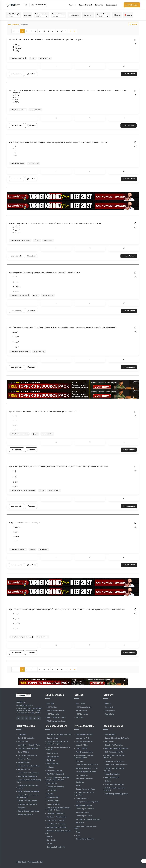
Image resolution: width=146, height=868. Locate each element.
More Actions (129, 74)
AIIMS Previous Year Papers (57, 721)
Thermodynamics (53, 757)
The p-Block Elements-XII (56, 813)
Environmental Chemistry (56, 787)
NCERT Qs (28, 15)
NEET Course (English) (84, 707)
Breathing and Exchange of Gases (117, 749)
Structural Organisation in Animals (117, 738)
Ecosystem (22, 808)
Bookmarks (74, 15)
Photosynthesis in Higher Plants (29, 766)
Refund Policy (110, 714)
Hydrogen (50, 767)
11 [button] (66, 31)
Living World (22, 735)
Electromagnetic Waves (84, 816)
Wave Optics (80, 823)
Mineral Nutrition (24, 762)
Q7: (11, 327)
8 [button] (53, 31)
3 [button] (31, 31)
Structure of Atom (53, 738)
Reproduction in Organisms (27, 776)
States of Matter (53, 753)
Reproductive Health (112, 777)
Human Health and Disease (114, 784)
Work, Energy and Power (84, 752)
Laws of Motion (81, 749)
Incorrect (88, 15)
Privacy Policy (110, 711)
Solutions (50, 794)
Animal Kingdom (111, 735)
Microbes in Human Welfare (28, 801)
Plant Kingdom (23, 742)
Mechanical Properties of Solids (87, 765)
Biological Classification (26, 738)
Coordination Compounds (56, 820)
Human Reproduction (112, 774)
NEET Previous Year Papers (56, 718)
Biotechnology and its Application (117, 794)
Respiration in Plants (25, 769)
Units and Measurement (84, 735)
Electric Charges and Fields (85, 789)
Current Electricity (82, 798)
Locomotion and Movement (114, 761)
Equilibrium (51, 760)
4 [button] (35, 31)
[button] (70, 31)
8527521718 (21, 702)
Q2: (11, 39)
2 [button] (27, 31)
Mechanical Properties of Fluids (87, 768)
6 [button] (44, 31)
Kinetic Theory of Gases (84, 779)
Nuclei (78, 835)
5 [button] (40, 31)
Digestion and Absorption (114, 745)
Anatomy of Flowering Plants (28, 749)
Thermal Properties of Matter (86, 772)
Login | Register (132, 5)
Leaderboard (112, 5)
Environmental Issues (25, 815)
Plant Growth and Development (29, 773)
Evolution (108, 781)
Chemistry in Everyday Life (56, 847)
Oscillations (80, 782)
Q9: (11, 466)
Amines (50, 837)
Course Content (85, 5)
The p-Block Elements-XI (55, 774)
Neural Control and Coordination (116, 765)
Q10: (11, 523)
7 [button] (48, 31)
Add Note (31, 74)
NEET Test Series (82, 714)
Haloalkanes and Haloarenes (57, 824)
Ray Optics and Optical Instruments (88, 819)
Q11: (11, 609)
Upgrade (133, 24)
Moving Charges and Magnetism (87, 802)
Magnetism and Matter (84, 805)
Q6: (11, 273)
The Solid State (52, 790)
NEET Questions (14, 24)
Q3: (11, 91)
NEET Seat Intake (53, 714)
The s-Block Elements (54, 771)
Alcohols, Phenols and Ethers (57, 827)
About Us (108, 704)
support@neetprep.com (25, 705)
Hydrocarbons (52, 783)
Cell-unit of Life (23, 752)
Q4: (11, 142)
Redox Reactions (53, 764)
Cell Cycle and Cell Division (27, 755)
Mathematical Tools (83, 738)
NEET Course (80, 704)
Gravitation (80, 761)
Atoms (78, 832)
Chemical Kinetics (53, 801)
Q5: (11, 223)
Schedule (99, 5)
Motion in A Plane (82, 745)
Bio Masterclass (81, 711)
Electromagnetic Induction (85, 809)
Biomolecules (52, 840)
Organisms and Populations (28, 804)
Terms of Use (110, 707)
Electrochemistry (53, 797)
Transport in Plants (25, 759)
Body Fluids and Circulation (114, 752)
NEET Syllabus (52, 707)
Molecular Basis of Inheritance (29, 791)
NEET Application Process (56, 711)
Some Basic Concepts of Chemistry (59, 735)
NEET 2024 (51, 704)
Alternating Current (82, 812)
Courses (72, 5)
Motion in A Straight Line (84, 742)
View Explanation (17, 74)
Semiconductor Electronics (85, 839)
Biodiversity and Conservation (28, 811)
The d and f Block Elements (57, 817)
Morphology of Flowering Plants (29, 745)
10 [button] (62, 31)
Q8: (11, 412)
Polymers (50, 844)
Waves (78, 786)
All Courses (80, 718)
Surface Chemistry (53, 804)
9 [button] (57, 31)
